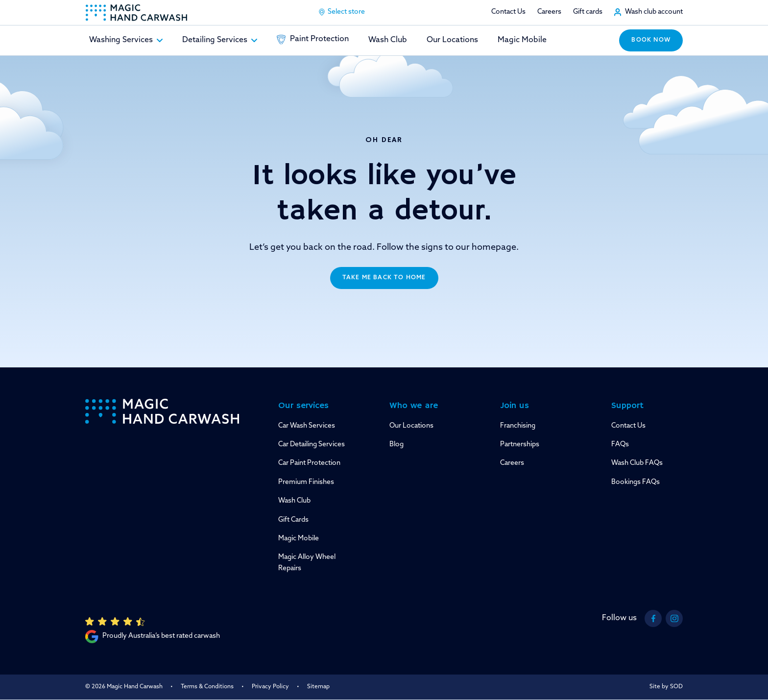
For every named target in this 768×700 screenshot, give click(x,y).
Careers (549, 12)
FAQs (620, 445)
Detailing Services (220, 40)
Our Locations (452, 40)
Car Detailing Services (312, 445)
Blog (396, 445)
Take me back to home (384, 278)
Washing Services (126, 40)
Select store (341, 12)
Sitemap (318, 687)
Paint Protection (313, 40)
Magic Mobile (522, 40)
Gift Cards (293, 520)
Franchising (518, 426)
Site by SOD (666, 687)
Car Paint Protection (309, 463)
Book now (651, 40)
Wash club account (654, 12)
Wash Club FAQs (637, 463)
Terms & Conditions (207, 687)
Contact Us (508, 12)
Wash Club (388, 40)
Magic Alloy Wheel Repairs (307, 563)
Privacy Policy (270, 687)
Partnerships (520, 445)
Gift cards (588, 12)
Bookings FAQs (636, 482)
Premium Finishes (306, 482)
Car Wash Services (307, 426)
